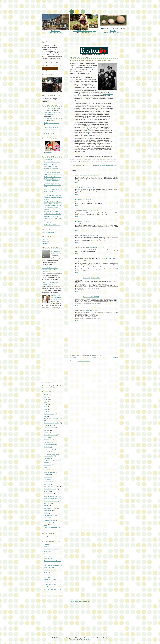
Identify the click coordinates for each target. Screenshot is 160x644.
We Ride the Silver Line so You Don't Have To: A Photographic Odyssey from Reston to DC (52, 179)
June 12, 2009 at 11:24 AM (85, 222)
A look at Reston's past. (55, 31)
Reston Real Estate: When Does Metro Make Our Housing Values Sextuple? (53, 198)
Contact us (86, 639)
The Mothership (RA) (50, 544)
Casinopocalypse (86, 33)
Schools (46, 506)
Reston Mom (47, 575)
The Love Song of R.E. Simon (52, 225)
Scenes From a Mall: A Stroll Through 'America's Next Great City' (52, 218)
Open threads (48, 482)
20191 (103, 165)
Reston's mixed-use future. (113, 31)
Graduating (47, 447)
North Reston (47, 479)
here (101, 355)
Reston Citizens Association (51, 549)
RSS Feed (45, 240)
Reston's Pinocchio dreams (51, 499)
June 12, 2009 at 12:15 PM (97, 248)
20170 (46, 397)
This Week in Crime (49, 515)
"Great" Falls (47, 395)
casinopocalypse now (50, 428)
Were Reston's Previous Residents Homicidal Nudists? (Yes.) (52, 168)
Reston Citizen (48, 577)
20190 (99, 165)
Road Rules (47, 503)
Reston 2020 (47, 547)
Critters (46, 433)
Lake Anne (47, 458)
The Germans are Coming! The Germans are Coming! (93, 60)
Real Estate (47, 484)
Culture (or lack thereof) (50, 435)
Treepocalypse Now (49, 520)
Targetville (88, 132)
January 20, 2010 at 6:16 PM (91, 297)
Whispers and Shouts (50, 584)
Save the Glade (48, 582)
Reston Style (47, 572)
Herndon (46, 452)
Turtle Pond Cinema (49, 587)
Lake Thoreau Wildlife (50, 570)
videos (46, 525)
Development (47, 440)
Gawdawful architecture (50, 445)
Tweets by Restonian (48, 232)
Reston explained (49, 494)
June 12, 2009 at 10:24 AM (90, 175)
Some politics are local (50, 508)
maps (45, 467)
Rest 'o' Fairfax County (50, 489)
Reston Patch (48, 554)
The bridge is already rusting (52, 123)
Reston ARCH (48, 556)
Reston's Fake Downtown (51, 496)
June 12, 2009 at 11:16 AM (90, 211)
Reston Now (47, 551)
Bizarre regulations (49, 414)
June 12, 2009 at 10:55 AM (88, 187)
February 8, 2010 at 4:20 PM (91, 310)
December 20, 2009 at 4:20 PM (92, 278)
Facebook (45, 243)
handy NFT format (51, 152)
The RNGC (84, 30)
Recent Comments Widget (48, 133)
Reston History (48, 559)
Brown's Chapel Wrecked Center (53, 419)
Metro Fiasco (47, 475)
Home (94, 358)
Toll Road (46, 518)
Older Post (115, 358)
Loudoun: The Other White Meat (53, 214)
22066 (46, 409)
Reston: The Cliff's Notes (51, 164)
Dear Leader (47, 437)
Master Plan (47, 470)
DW (76, 200)
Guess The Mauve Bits (50, 449)
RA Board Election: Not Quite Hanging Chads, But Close (56, 298)
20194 (46, 404)
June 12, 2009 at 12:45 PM (108, 259)
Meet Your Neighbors (50, 472)
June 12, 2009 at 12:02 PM (90, 235)
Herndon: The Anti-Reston (51, 212)
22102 (46, 412)
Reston (116, 165)
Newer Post (73, 358)
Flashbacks (47, 442)
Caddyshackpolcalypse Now (52, 423)
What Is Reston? (48, 159)
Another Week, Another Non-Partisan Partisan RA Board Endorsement (50, 270)
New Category (48, 477)
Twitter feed (45, 241)
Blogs (45, 416)
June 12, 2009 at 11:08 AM (85, 200)
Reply (77, 182)
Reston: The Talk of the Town (52, 162)
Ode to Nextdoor (48, 222)
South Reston (48, 511)
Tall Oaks (46, 513)
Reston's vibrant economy (51, 501)
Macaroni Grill (109, 165)
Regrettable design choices (51, 487)
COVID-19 (47, 430)
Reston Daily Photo (49, 568)
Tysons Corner (48, 523)
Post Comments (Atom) (84, 361)
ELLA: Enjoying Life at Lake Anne (53, 565)
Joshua (77, 187)
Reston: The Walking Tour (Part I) (53, 189)
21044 (46, 407)
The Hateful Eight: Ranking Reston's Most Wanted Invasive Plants (52, 185)
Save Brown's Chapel (50, 580)
